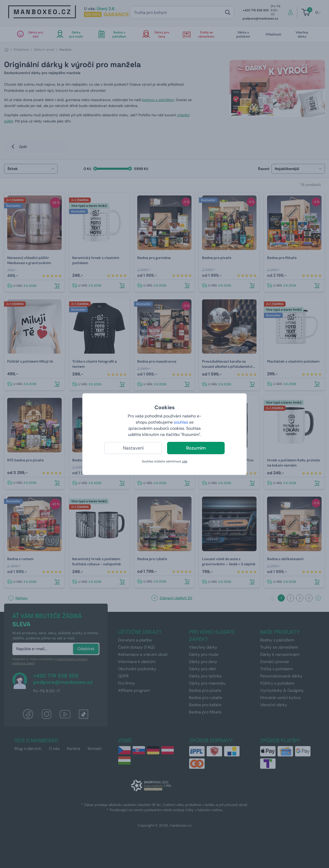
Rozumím (196, 448)
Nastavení (133, 448)
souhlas (181, 422)
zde (185, 461)
